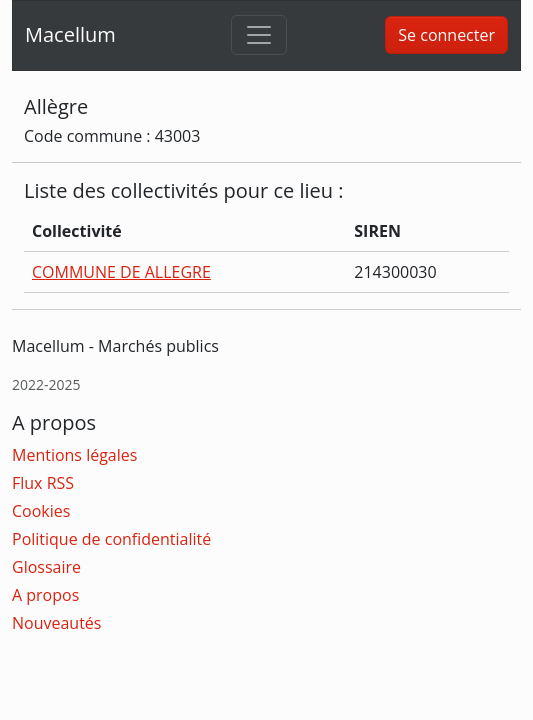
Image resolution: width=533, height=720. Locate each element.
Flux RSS (43, 483)
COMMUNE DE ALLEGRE (121, 272)
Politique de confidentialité (111, 539)
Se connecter (446, 35)
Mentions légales (74, 455)
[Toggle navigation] (259, 35)
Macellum (70, 34)
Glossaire (46, 567)
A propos (45, 595)
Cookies (41, 511)
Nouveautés (56, 623)
